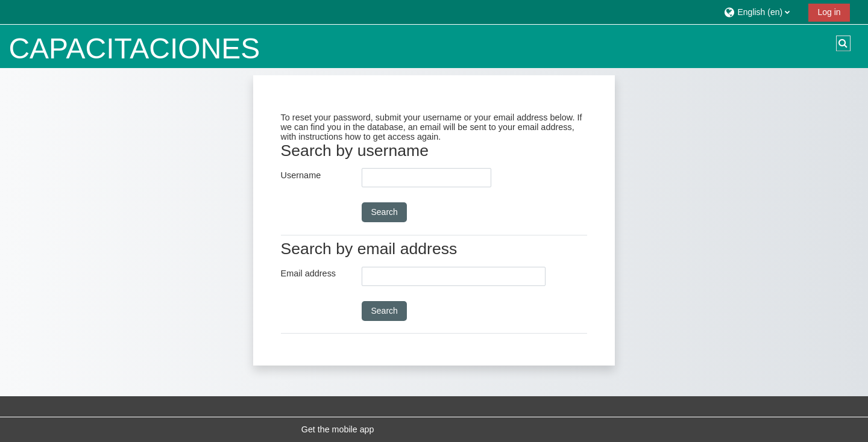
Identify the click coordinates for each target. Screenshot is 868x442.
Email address (308, 273)
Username (301, 175)
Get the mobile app (338, 429)
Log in (829, 12)
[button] (762, 12)
